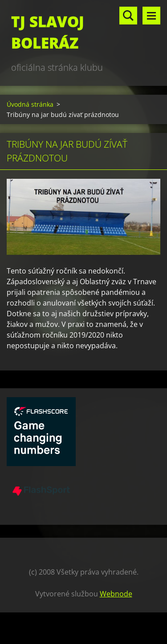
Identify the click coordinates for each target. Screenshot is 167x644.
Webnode (116, 594)
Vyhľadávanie (128, 16)
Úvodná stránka (30, 104)
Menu (151, 16)
